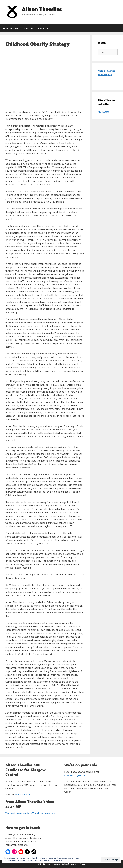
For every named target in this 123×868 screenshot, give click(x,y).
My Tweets (103, 112)
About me (28, 28)
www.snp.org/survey (75, 775)
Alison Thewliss (42, 9)
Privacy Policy (23, 795)
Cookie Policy (57, 860)
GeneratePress (78, 864)
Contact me (44, 28)
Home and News (11, 28)
